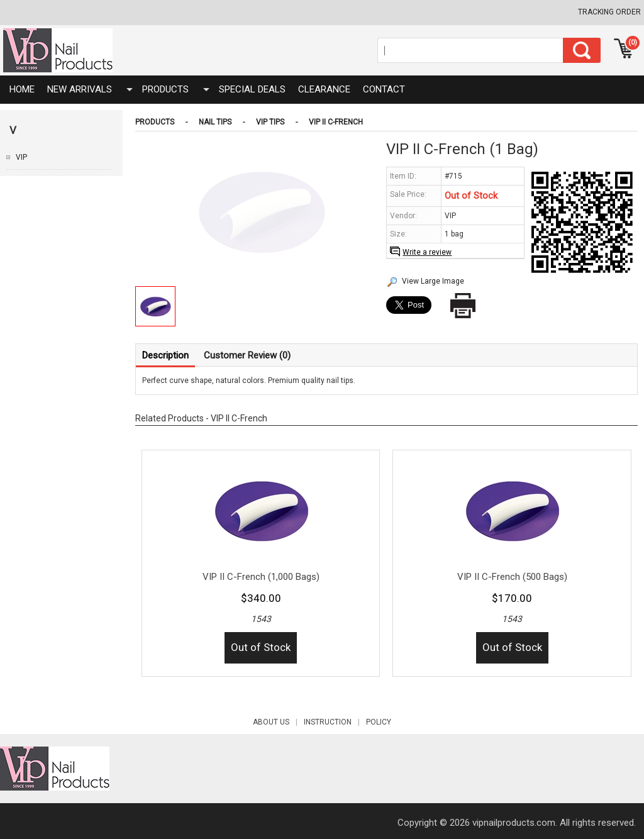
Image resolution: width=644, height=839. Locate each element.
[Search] (470, 50)
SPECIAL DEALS (252, 89)
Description (165, 355)
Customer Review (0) (247, 355)
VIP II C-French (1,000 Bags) (261, 577)
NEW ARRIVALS (80, 89)
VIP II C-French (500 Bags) (512, 577)
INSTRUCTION (335, 722)
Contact (384, 89)
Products (165, 89)
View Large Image (433, 281)
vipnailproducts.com (514, 823)
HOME (22, 89)
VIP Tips (270, 122)
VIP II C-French (336, 122)
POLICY (379, 722)
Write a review (427, 252)
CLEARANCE (324, 89)
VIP (21, 157)
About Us (278, 722)
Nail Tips (215, 122)
